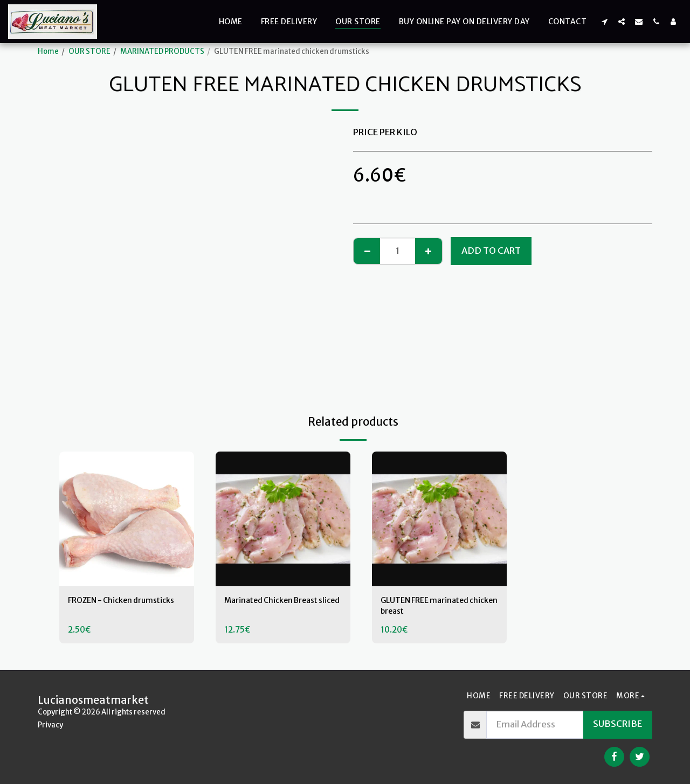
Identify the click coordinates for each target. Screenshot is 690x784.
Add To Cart (491, 251)
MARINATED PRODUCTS (162, 51)
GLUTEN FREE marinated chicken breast (431, 608)
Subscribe (617, 724)
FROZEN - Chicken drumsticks (105, 608)
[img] (127, 519)
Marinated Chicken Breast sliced (280, 608)
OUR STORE (89, 51)
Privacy (50, 725)
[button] (604, 21)
